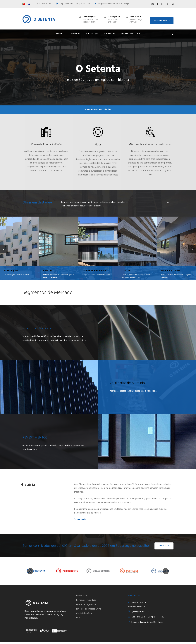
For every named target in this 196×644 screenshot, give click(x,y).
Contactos (110, 34)
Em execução (10, 275)
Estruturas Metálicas (38, 330)
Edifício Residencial (51, 275)
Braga (85, 275)
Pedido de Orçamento (86, 606)
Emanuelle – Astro (171, 271)
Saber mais (80, 522)
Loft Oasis (127, 271)
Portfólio (76, 34)
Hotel (20, 275)
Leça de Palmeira (50, 278)
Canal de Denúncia (84, 615)
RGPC (79, 620)
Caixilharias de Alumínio (127, 385)
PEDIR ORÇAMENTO (162, 21)
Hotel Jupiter (11, 271)
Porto (27, 275)
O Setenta (60, 34)
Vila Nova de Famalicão (131, 278)
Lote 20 (47, 271)
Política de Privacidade (86, 602)
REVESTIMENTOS (35, 440)
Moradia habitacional (94, 271)
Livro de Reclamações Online (89, 611)
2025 (163, 275)
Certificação (92, 34)
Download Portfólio (131, 34)
